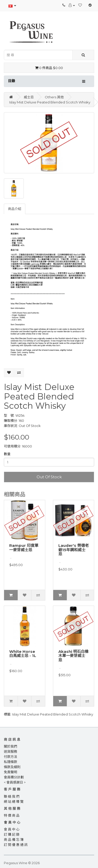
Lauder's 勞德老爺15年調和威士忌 (74, 550)
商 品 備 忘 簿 (14, 840)
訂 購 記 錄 (12, 834)
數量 (7, 454)
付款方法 (10, 757)
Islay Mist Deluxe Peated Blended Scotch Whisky (50, 102)
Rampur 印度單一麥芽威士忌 (24, 548)
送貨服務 (10, 751)
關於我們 (10, 746)
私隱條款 (10, 762)
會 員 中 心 (12, 829)
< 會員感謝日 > (15, 782)
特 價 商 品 (12, 815)
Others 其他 (54, 97)
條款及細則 (12, 767)
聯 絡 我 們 (12, 796)
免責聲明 (10, 772)
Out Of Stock (49, 477)
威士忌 (29, 97)
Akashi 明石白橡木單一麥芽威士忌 (73, 656)
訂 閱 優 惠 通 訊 (16, 845)
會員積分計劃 (14, 777)
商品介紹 (15, 209)
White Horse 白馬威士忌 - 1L (23, 654)
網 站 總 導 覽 (14, 802)
